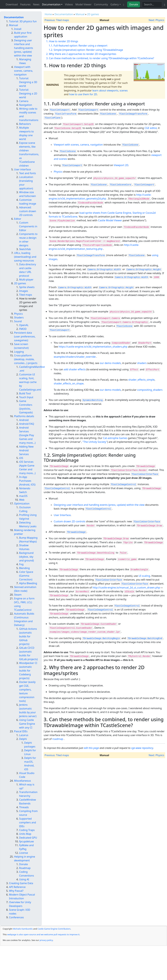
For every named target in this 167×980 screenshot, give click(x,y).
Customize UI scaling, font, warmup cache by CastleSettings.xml (30, 382)
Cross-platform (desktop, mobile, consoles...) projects (26, 359)
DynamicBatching (93, 400)
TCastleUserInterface (145, 474)
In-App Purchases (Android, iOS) (27, 481)
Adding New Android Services (26, 450)
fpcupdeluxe (26, 841)
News (36, 4)
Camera (24, 101)
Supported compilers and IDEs (28, 822)
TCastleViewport (60, 110)
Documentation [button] (51, 4)
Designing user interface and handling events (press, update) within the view (99, 505)
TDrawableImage (76, 532)
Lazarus (24, 735)
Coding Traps (27, 830)
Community (101, 4)
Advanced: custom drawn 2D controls (28, 211)
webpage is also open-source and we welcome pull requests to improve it (43, 934)
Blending (24, 568)
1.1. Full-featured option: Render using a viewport (78, 46)
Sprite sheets (27, 287)
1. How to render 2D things (62, 41)
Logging (19, 352)
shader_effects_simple (141, 380)
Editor (18, 219)
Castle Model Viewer (110, 220)
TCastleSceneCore (120, 185)
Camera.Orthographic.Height (144, 270)
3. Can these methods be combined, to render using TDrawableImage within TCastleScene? (100, 58)
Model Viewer (83, 4)
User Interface (62, 515)
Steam (18, 595)
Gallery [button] (115, 4)
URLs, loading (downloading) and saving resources (25, 257)
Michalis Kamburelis (23, 929)
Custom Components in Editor (28, 226)
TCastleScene (108, 114)
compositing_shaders (150, 390)
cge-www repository (142, 748)
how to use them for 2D (83, 94)
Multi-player (26, 280)
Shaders (19, 317)
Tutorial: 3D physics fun (23, 21)
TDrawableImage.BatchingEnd (145, 638)
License (24, 853)
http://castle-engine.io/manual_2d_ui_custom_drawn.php (126, 588)
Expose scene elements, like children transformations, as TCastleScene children (29, 154)
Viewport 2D (121, 165)
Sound (18, 321)
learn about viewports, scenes (110, 90)
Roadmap (25, 868)
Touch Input (26, 397)
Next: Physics (156, 20)
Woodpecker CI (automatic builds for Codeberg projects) (28, 671)
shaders (142, 363)
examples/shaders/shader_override (75, 357)
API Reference (17, 887)
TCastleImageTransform (133, 114)
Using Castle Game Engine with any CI (27, 724)
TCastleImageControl (123, 485)
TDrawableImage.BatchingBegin (101, 638)
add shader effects (75, 369)
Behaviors (25, 124)
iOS (21, 458)
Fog (21, 564)
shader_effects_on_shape (69, 383)
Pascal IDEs (21, 731)
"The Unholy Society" (95, 442)
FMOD (23, 329)
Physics (58, 172)
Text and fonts (27, 173)
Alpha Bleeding (28, 583)
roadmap (58, 739)
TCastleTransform (66, 114)
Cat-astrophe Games (115, 438)
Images (24, 291)
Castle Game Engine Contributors (54, 929)
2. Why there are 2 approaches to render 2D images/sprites (81, 54)
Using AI (24, 879)
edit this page (91, 748)
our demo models (110, 363)
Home (48, 14)
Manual (80, 14)
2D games (93, 14)
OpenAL (24, 325)
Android (24, 420)
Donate (134, 4)
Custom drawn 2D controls (70, 521)
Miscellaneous (22, 781)
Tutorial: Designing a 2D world (28, 93)
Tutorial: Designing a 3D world (28, 82)
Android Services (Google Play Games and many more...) (27, 435)
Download (12, 4)
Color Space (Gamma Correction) (26, 576)
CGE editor (151, 128)
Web (22, 500)
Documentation (64, 14)
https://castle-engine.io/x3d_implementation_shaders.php (93, 347)
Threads (24, 807)
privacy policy (46, 940)
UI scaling (144, 576)
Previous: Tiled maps (57, 20)
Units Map (25, 834)
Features (25, 4)
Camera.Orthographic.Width (104, 270)
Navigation (26, 105)
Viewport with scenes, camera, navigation (78, 145)
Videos (69, 4)
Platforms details (24, 416)
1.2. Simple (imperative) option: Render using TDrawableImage (86, 50)
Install (18, 29)
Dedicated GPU (28, 838)
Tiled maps (26, 295)
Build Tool (25, 393)
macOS (23, 496)
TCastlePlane (53, 118)
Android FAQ (27, 424)
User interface (22, 169)
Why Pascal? (16, 891)
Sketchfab (25, 249)
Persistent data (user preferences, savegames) (25, 336)
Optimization (22, 504)
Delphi (23, 739)
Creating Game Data (21, 883)
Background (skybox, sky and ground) (26, 557)
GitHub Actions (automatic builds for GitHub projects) (28, 636)
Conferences (16, 917)
